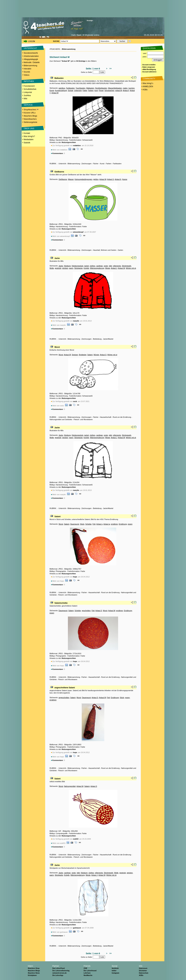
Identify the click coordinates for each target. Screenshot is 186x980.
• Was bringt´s (147, 83)
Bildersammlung (30, 66)
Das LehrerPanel (59, 968)
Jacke (57, 258)
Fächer (96, 164)
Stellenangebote (31, 122)
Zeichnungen (87, 164)
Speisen (75, 355)
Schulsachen (109, 90)
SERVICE (28, 105)
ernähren (114, 524)
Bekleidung (97, 339)
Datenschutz (144, 973)
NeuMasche (88, 975)
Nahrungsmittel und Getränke (61, 419)
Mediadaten (29, 140)
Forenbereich (29, 86)
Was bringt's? (29, 136)
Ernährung (123, 524)
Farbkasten (70, 88)
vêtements (117, 266)
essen (130, 524)
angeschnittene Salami (65, 688)
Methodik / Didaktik (32, 62)
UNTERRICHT (30, 48)
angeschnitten (64, 698)
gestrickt (58, 268)
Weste (108, 268)
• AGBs (144, 90)
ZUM (85, 968)
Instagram (115, 973)
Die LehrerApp (58, 975)
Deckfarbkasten (101, 88)
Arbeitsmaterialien (31, 56)
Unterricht (78, 90)
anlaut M (119, 90)
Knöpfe (86, 268)
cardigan (99, 266)
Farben (91, 90)
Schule (71, 90)
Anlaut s (99, 524)
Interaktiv (28, 69)
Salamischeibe (61, 603)
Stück (82, 524)
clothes (92, 266)
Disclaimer (143, 971)
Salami (90, 355)
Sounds (27, 72)
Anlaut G (110, 179)
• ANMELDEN (147, 87)
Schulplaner (32, 975)
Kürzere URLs (30, 113)
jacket (86, 266)
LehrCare (87, 973)
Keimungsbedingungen (84, 179)
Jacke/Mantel (108, 339)
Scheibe (88, 524)
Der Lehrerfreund (90, 971)
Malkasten (59, 78)
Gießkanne (59, 172)
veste (106, 266)
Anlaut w (107, 524)
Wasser (71, 179)
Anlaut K (118, 179)
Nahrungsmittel (70, 786)
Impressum (143, 968)
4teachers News (34, 973)
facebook (115, 968)
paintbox (62, 88)
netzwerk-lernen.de (60, 973)
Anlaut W (55, 93)
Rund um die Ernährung (122, 417)
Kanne (125, 179)
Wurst (57, 347)
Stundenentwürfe (31, 53)
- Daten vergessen (148, 67)
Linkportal (28, 92)
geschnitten (86, 611)
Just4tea (27, 95)
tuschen (132, 88)
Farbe (85, 90)
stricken (65, 268)
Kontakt (27, 133)
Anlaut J (114, 268)
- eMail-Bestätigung (149, 69)
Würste (96, 355)
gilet (110, 266)
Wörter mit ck (131, 268)
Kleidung (67, 266)
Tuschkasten (80, 88)
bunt (96, 90)
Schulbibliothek (30, 89)
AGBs (141, 975)
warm (71, 268)
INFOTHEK (29, 81)
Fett (94, 524)
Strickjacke (78, 268)
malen (125, 88)
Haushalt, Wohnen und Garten (105, 250)
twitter (114, 971)
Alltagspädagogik (31, 59)
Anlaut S (103, 355)
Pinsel (101, 90)
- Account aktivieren (149, 72)
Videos (27, 75)
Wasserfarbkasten (115, 88)
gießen (96, 179)
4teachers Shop (34, 968)
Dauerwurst (75, 524)
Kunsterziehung (61, 90)
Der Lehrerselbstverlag (61, 971)
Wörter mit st (112, 355)
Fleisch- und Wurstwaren (83, 419)
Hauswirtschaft (106, 417)
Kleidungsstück (77, 266)
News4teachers (30, 119)
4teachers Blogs (30, 116)
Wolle (52, 268)
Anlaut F (126, 90)
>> (110, 69)
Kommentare (58, 153)
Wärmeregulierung (97, 268)
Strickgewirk (126, 266)
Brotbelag (83, 355)
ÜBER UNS (29, 128)
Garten (120, 250)
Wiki (25, 99)
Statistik (27, 143)
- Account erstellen (149, 65)
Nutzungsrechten (69, 142)
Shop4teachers (31, 110)
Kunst (52, 90)
